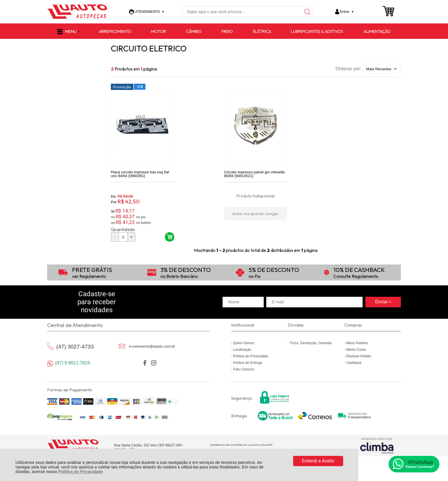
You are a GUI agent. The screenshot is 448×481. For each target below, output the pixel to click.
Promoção (122, 89)
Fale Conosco (244, 371)
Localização (242, 352)
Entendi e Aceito (318, 461)
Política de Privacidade (80, 472)
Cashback (354, 365)
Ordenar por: (348, 69)
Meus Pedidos (357, 345)
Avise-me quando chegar (255, 216)
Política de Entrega (248, 365)
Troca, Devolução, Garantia (311, 345)
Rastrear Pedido (359, 358)
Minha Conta (356, 352)
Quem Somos (244, 345)
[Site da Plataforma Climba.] (377, 448)
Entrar (345, 12)
